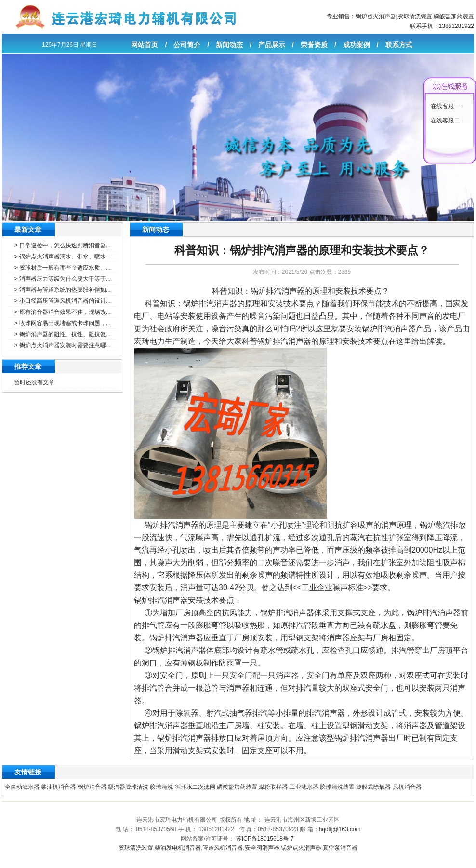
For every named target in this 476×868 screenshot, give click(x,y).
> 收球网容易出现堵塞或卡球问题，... (62, 323)
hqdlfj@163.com (340, 829)
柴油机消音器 (58, 787)
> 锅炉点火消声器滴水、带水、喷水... (62, 257)
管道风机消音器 (223, 848)
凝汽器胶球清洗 (128, 787)
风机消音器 (407, 787)
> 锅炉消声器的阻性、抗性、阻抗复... (62, 334)
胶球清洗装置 (415, 16)
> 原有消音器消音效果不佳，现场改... (62, 312)
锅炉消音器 (92, 787)
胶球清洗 (161, 787)
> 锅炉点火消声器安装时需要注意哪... (62, 345)
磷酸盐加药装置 (454, 16)
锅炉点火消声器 (376, 16)
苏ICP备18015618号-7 (265, 839)
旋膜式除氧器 (373, 787)
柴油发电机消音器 (178, 848)
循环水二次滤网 (195, 787)
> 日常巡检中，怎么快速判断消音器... (62, 245)
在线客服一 (445, 106)
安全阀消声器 (262, 848)
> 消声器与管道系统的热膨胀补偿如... (62, 290)
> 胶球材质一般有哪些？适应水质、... (62, 268)
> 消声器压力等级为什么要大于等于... (62, 279)
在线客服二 (445, 121)
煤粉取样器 (273, 787)
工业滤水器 (304, 787)
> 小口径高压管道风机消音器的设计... (62, 301)
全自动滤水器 (22, 787)
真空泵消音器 (340, 848)
